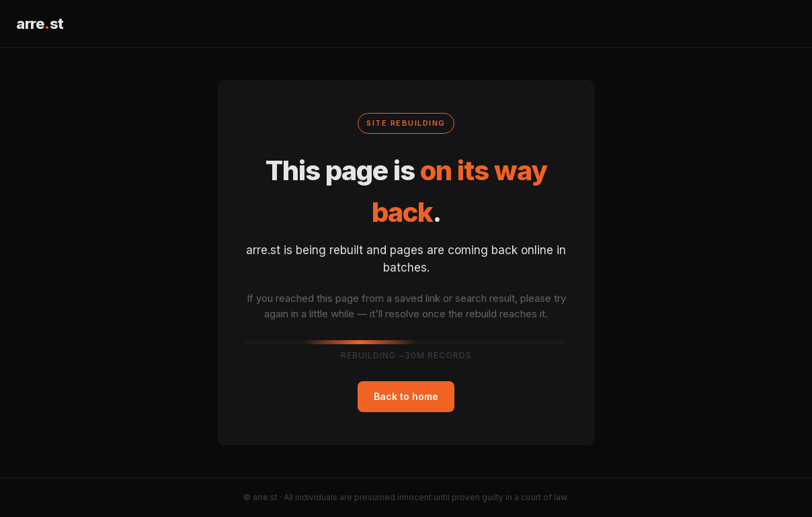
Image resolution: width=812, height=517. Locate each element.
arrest (40, 24)
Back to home (406, 396)
